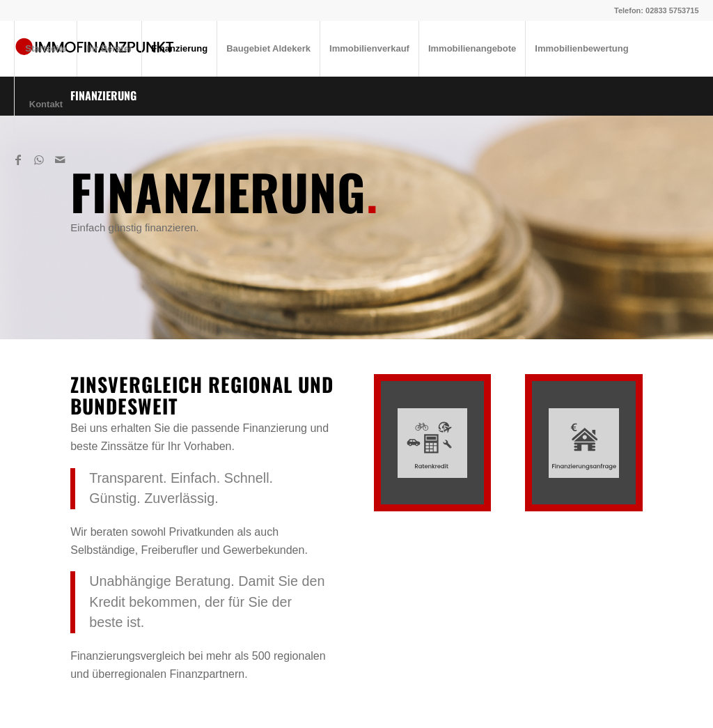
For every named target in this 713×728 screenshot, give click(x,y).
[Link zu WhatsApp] (39, 160)
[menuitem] (45, 49)
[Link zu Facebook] (18, 160)
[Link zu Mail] (60, 160)
